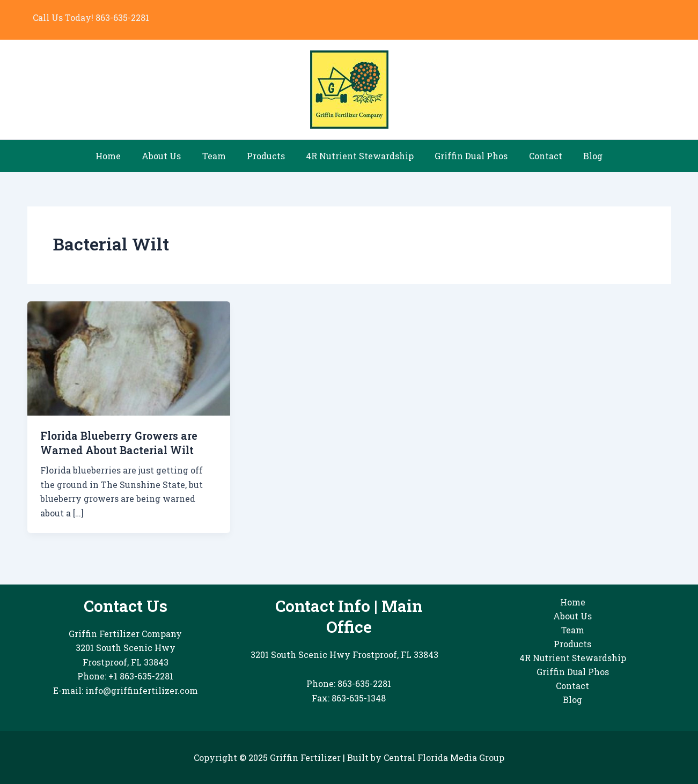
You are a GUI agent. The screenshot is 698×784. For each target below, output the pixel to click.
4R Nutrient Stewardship (358, 156)
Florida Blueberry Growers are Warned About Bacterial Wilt (122, 442)
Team (220, 156)
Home (122, 156)
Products (268, 156)
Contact (536, 156)
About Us (171, 156)
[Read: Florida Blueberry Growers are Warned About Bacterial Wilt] (129, 357)
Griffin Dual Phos (466, 156)
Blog (579, 156)
